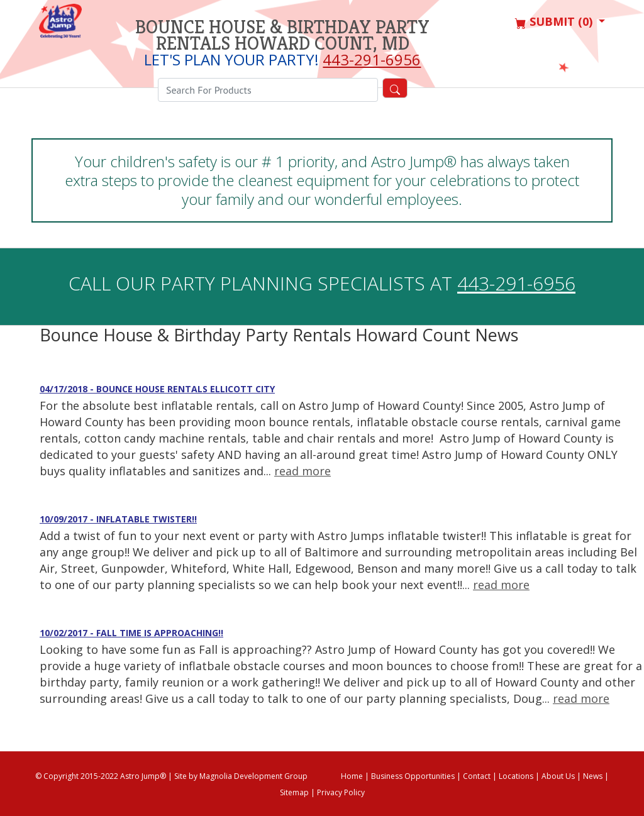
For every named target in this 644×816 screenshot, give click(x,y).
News (593, 776)
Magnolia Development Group (253, 776)
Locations (516, 776)
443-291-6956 (372, 59)
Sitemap (294, 792)
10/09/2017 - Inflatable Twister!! (118, 519)
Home (352, 776)
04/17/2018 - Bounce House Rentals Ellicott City (157, 389)
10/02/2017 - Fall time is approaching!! (131, 633)
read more (303, 471)
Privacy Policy (341, 792)
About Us (558, 776)
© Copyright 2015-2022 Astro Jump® (101, 776)
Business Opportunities (413, 776)
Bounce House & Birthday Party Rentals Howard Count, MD (282, 35)
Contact (477, 776)
